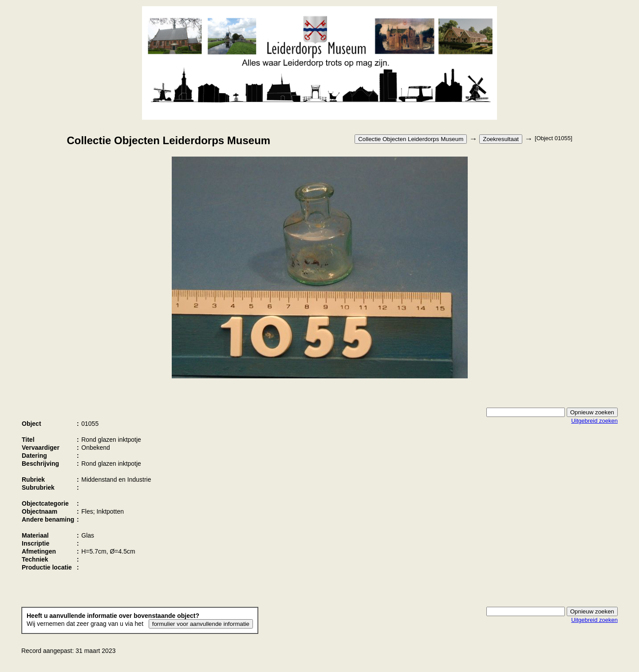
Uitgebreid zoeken (594, 421)
